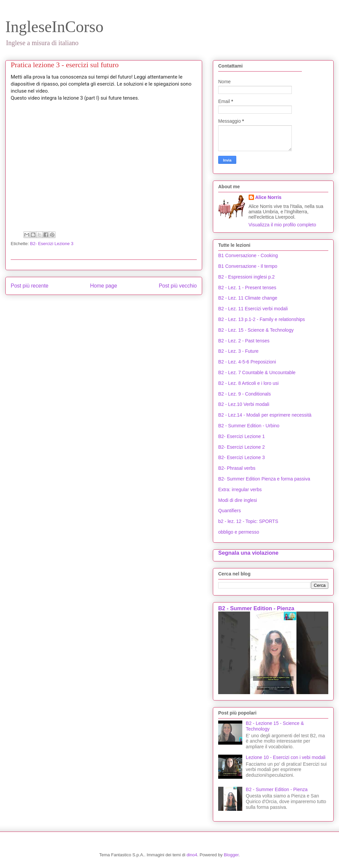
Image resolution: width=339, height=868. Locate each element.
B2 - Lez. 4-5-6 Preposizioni (247, 362)
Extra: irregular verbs (240, 490)
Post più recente (30, 286)
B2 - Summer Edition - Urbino (249, 426)
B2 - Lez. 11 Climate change (248, 298)
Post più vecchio (178, 286)
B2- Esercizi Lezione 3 (52, 244)
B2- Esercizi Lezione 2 (241, 447)
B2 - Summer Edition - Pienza (256, 608)
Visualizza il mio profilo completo (282, 225)
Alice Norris (269, 197)
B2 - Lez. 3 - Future (238, 351)
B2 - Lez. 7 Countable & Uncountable (257, 372)
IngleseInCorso (54, 27)
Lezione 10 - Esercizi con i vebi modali (286, 757)
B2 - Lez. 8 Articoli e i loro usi (248, 383)
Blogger (231, 855)
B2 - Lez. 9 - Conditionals (244, 394)
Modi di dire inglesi (238, 500)
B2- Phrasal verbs (237, 468)
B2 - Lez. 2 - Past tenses (244, 341)
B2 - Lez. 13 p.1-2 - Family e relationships (262, 319)
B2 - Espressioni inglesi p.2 (246, 277)
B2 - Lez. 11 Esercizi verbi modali (253, 309)
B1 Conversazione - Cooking (248, 255)
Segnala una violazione (248, 553)
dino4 (192, 855)
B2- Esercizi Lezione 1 (241, 436)
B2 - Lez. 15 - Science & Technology (256, 330)
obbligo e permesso (239, 532)
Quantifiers (230, 511)
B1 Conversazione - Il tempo (248, 266)
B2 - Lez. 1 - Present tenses (247, 288)
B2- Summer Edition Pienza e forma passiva (264, 479)
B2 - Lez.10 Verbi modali (244, 404)
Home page (104, 286)
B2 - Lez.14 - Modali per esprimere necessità (265, 415)
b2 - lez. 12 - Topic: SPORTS (248, 521)
